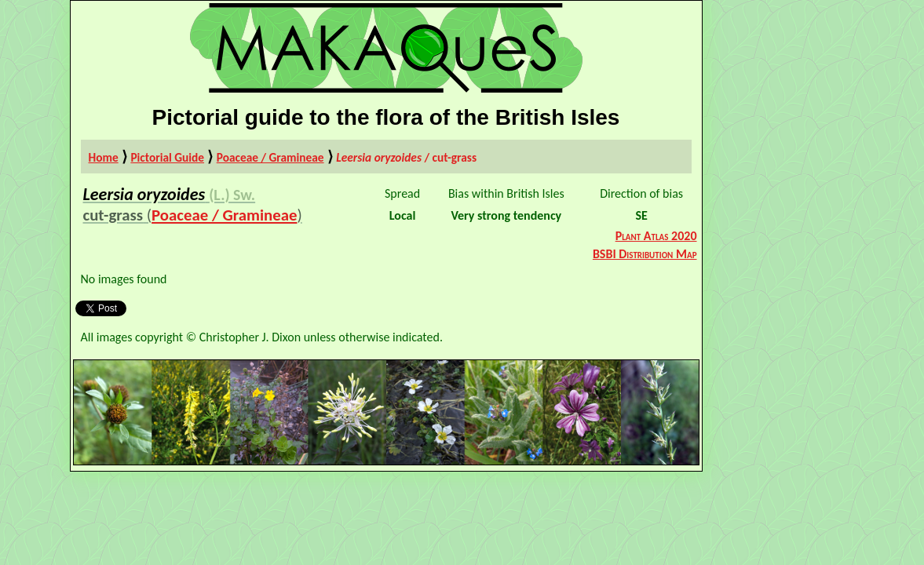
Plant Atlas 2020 (656, 236)
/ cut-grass (406, 157)
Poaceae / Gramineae (270, 157)
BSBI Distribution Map (645, 254)
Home (104, 157)
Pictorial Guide (167, 157)
